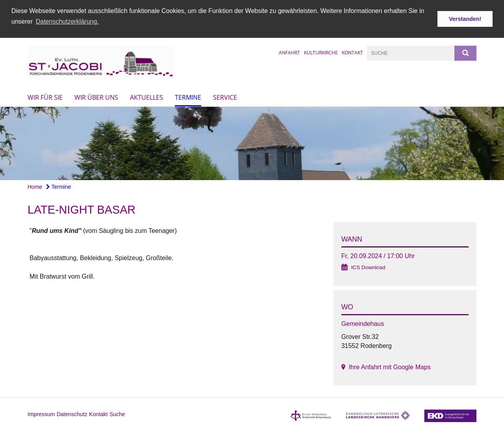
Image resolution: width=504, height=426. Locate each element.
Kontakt (352, 52)
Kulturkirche (321, 52)
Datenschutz (72, 414)
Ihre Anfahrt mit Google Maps (390, 367)
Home (35, 186)
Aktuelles (146, 97)
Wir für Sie (45, 97)
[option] (252, 143)
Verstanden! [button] (465, 19)
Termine (188, 97)
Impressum (41, 414)
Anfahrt (289, 52)
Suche (117, 414)
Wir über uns (96, 97)
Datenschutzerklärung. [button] (67, 21)
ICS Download (368, 267)
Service (225, 97)
